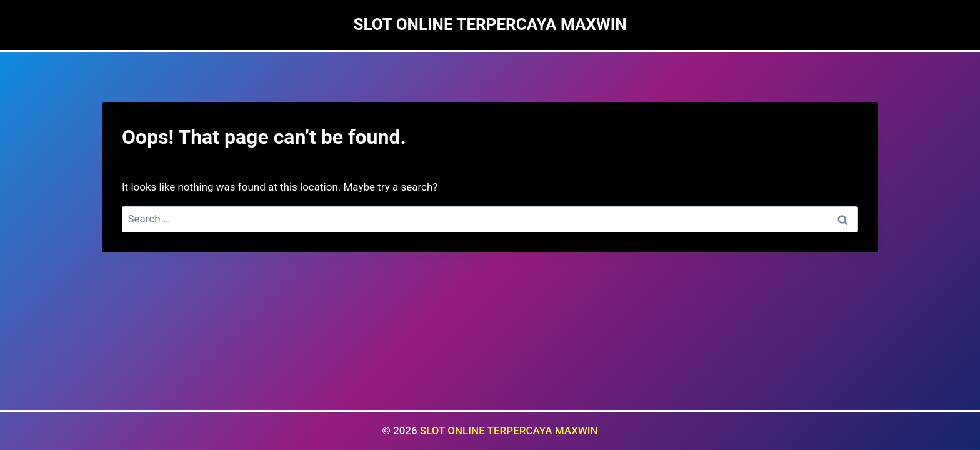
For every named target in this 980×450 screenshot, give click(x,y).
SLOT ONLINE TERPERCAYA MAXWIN (509, 431)
